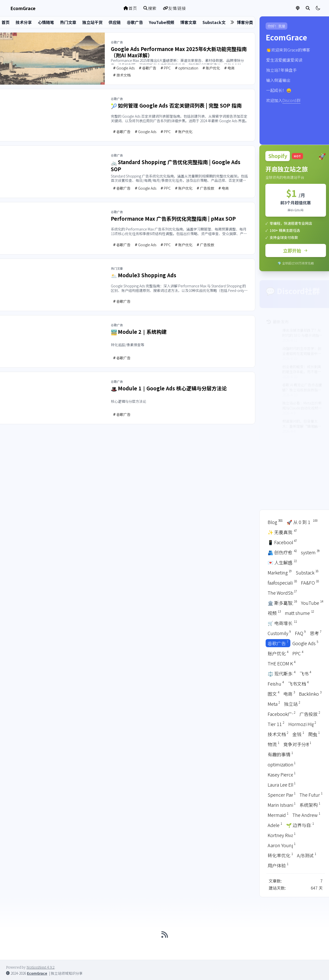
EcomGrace (37, 973)
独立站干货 (92, 22)
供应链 (115, 22)
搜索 (150, 8)
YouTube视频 (162, 22)
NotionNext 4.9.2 (41, 968)
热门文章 (68, 22)
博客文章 (188, 22)
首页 (130, 8)
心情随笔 (46, 22)
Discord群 (291, 100)
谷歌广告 (135, 22)
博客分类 (245, 22)
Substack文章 (216, 22)
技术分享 (24, 22)
